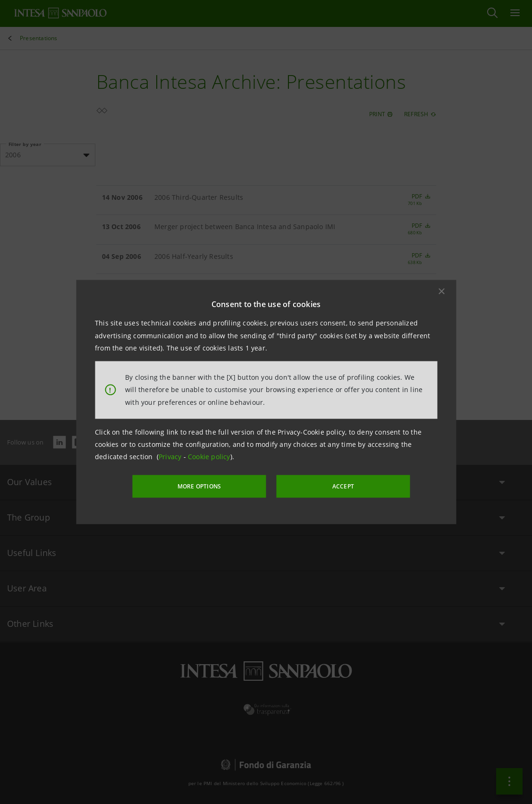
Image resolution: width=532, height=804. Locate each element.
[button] (441, 292)
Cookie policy (209, 457)
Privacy (171, 457)
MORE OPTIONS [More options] (209, 485)
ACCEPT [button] (334, 485)
